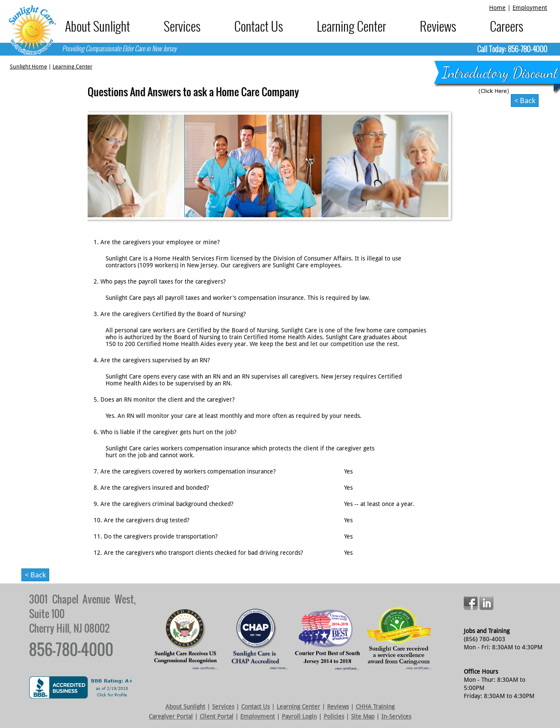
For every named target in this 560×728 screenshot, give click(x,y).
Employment (530, 8)
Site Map (363, 716)
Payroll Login (299, 716)
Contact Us (259, 26)
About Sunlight (97, 26)
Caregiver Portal (171, 716)
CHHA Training (375, 707)
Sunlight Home (28, 67)
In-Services (396, 716)
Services (182, 26)
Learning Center (351, 26)
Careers (507, 26)
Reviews (438, 26)
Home (497, 8)
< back (525, 101)
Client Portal (217, 716)
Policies (334, 716)
